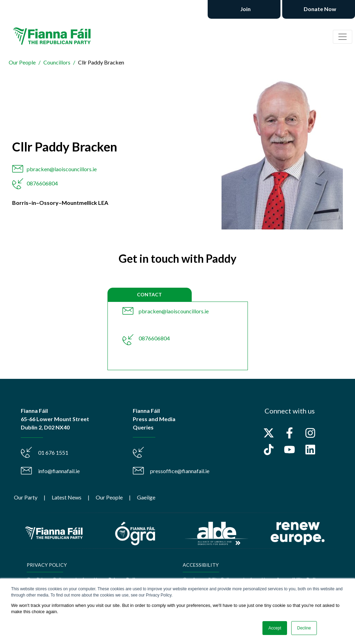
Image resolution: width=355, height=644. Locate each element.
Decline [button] (304, 628)
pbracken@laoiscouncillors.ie (62, 169)
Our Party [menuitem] (26, 497)
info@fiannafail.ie (59, 471)
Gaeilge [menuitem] (146, 497)
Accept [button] (275, 628)
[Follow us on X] (269, 433)
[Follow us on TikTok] (269, 450)
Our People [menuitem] (109, 497)
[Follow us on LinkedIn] (310, 450)
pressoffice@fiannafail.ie (180, 471)
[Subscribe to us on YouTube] (289, 450)
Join (245, 9)
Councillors (57, 62)
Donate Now (319, 9)
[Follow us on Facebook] (289, 433)
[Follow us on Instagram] (310, 433)
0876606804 (42, 183)
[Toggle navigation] (343, 37)
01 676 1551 (53, 452)
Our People (22, 62)
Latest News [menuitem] (67, 497)
